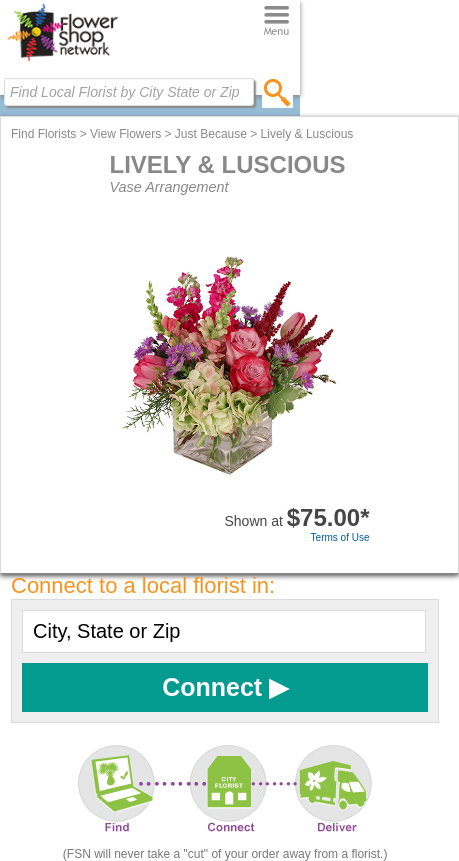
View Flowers (125, 134)
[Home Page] (62, 61)
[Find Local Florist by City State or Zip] (129, 92)
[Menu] (276, 21)
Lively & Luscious (307, 134)
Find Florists (43, 134)
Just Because (211, 134)
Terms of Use (340, 537)
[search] (277, 92)
